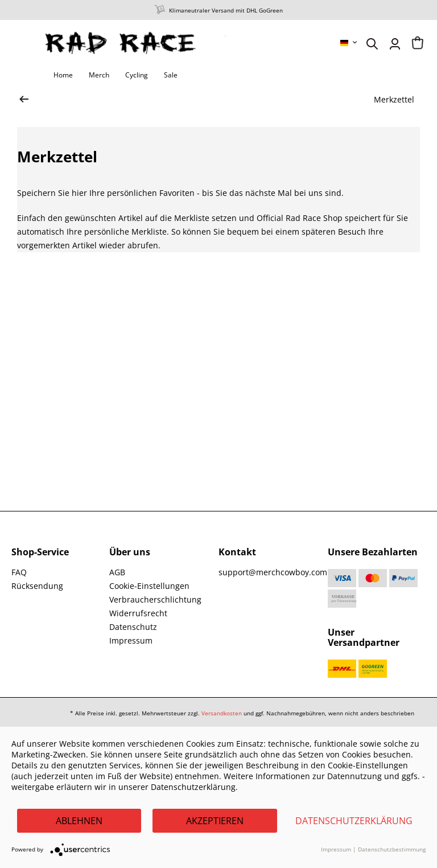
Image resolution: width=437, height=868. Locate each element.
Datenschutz (133, 627)
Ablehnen (79, 821)
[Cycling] (137, 75)
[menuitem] (349, 43)
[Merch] (99, 75)
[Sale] (171, 75)
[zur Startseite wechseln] (24, 100)
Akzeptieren (215, 821)
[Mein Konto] (395, 44)
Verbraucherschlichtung (155, 599)
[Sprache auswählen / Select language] (349, 43)
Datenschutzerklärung (354, 821)
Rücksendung (37, 586)
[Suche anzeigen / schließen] (372, 44)
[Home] (63, 75)
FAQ (19, 572)
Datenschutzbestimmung (392, 849)
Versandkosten (222, 713)
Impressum (131, 640)
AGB (117, 572)
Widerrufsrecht (138, 613)
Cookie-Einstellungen (149, 586)
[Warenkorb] (418, 44)
